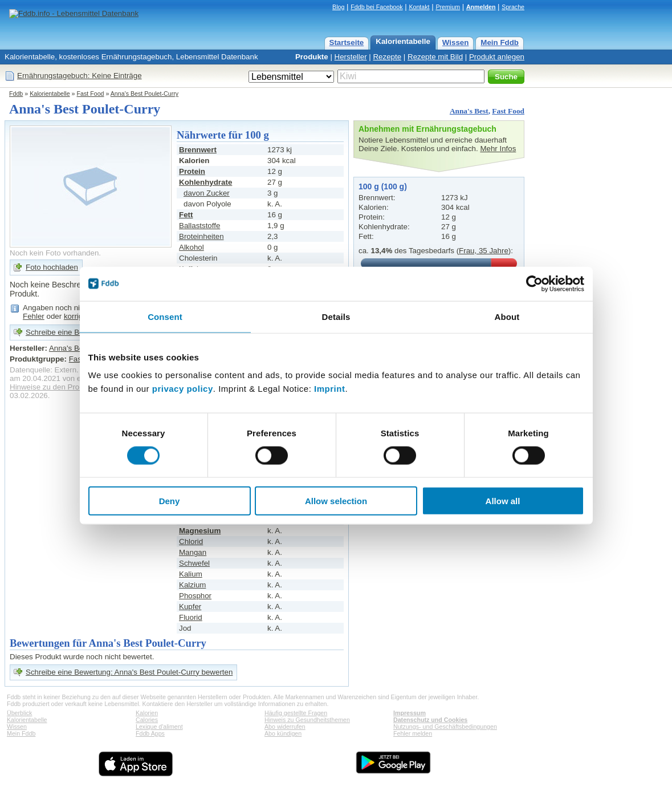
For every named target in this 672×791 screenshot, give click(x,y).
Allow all (503, 501)
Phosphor (195, 596)
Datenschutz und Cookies (430, 720)
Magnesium (200, 531)
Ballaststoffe (199, 226)
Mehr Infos (498, 149)
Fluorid (191, 617)
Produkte (312, 57)
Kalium (191, 574)
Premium (448, 7)
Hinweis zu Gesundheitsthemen (307, 720)
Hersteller (351, 57)
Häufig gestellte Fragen (296, 713)
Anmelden (481, 7)
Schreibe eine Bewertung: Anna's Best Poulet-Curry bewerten (129, 672)
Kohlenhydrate (205, 182)
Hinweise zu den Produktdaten (61, 387)
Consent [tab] (165, 316)
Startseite (347, 42)
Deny (170, 501)
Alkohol (192, 247)
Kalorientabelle (403, 41)
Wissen (456, 42)
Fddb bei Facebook (376, 7)
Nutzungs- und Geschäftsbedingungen (445, 727)
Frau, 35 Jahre (484, 251)
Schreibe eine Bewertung (68, 332)
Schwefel (194, 563)
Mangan (193, 552)
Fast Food (91, 94)
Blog (338, 7)
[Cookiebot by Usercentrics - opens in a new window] (534, 283)
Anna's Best (469, 111)
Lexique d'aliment (159, 727)
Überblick (19, 713)
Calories (147, 720)
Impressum (410, 713)
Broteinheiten (201, 236)
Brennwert (198, 150)
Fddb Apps (150, 733)
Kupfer (190, 607)
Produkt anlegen (497, 57)
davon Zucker (207, 193)
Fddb (16, 94)
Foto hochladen (52, 267)
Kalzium (192, 585)
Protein (192, 171)
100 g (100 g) (383, 186)
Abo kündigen (283, 733)
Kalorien (147, 713)
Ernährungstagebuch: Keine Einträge (80, 76)
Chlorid (191, 541)
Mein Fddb (500, 42)
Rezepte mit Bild (435, 57)
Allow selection (336, 501)
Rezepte (387, 57)
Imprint (329, 389)
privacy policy (183, 389)
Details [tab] (336, 316)
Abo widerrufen (285, 727)
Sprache (513, 7)
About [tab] (507, 316)
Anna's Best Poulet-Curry (144, 94)
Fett (186, 215)
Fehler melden (413, 733)
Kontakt (419, 7)
